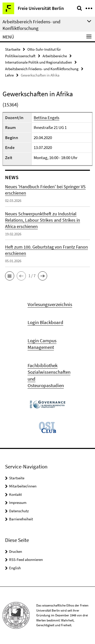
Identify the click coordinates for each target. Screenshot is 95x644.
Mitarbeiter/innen (23, 486)
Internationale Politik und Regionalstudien (39, 62)
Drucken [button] (16, 551)
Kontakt (15, 494)
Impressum (18, 503)
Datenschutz (19, 511)
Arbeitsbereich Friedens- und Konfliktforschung (42, 69)
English (15, 568)
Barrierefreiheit (21, 519)
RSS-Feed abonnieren (26, 560)
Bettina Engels (46, 118)
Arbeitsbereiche (55, 56)
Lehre (9, 75)
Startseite (13, 49)
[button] (10, 276)
